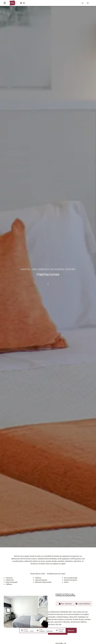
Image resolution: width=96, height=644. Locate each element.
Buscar (71, 630)
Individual (65, 595)
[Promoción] (61, 631)
